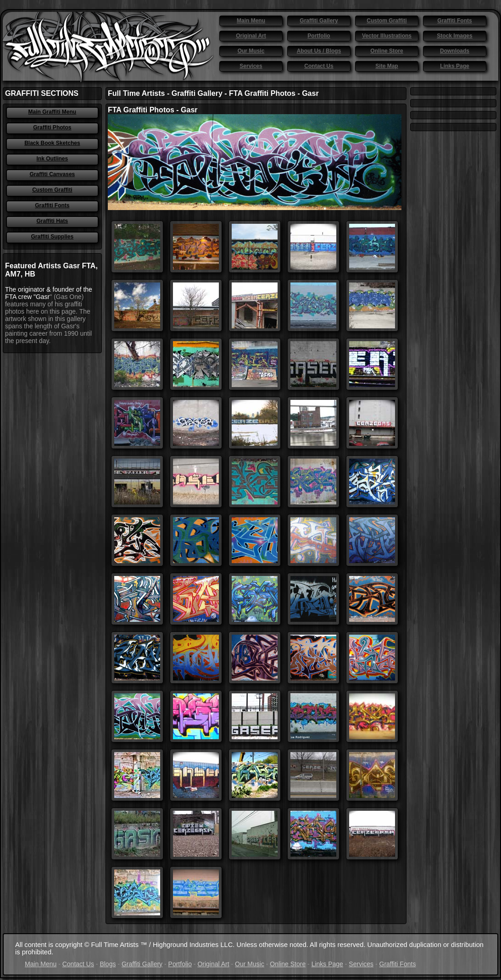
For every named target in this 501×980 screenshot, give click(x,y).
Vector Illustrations (387, 36)
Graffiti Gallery (319, 21)
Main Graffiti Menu (53, 112)
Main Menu (251, 21)
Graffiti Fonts (454, 21)
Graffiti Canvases (53, 174)
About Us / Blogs (319, 51)
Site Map (387, 66)
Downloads (455, 51)
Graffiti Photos (52, 127)
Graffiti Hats (53, 221)
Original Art (251, 36)
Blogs (108, 964)
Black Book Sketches (52, 143)
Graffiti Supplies (53, 237)
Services (251, 66)
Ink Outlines (53, 159)
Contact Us (319, 66)
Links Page (454, 66)
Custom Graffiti (387, 21)
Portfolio (319, 36)
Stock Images (454, 36)
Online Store (387, 51)
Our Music (251, 51)
